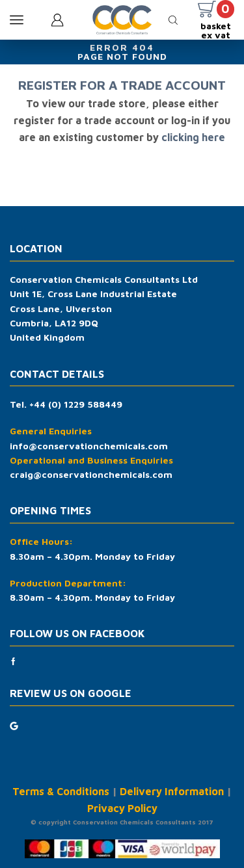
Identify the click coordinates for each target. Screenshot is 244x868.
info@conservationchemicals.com (89, 446)
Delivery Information (172, 791)
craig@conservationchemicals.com (91, 474)
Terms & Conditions (61, 791)
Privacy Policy (122, 808)
